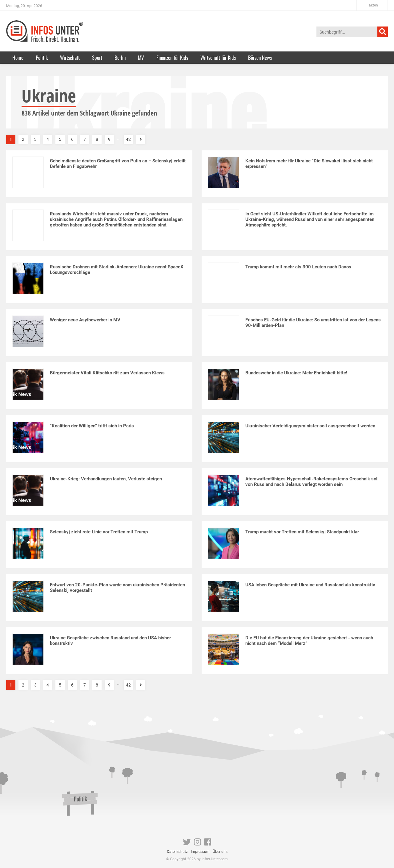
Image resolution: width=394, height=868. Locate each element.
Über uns (220, 852)
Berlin (120, 57)
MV (141, 57)
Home (18, 57)
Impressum (200, 852)
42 (128, 139)
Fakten (372, 5)
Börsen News (260, 57)
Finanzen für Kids (172, 57)
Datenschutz (177, 852)
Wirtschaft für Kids (218, 57)
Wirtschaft (70, 57)
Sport (97, 57)
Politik (42, 57)
